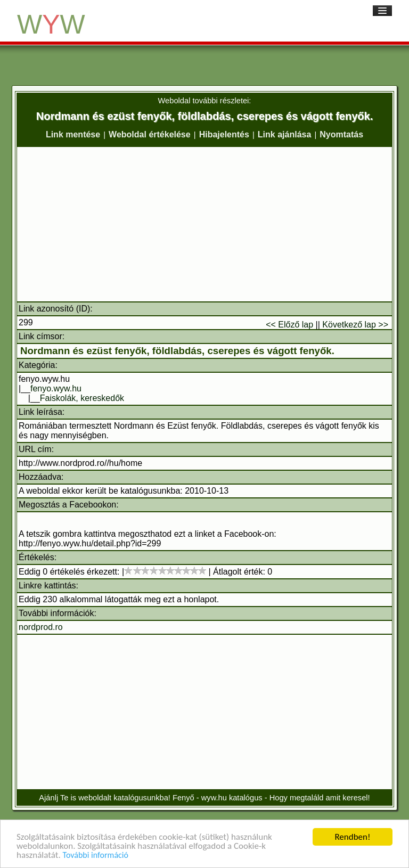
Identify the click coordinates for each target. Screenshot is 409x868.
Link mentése (73, 134)
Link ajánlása (285, 134)
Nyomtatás (341, 134)
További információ (96, 855)
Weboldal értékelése (150, 134)
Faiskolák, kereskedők (82, 398)
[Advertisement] (204, 224)
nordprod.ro (41, 627)
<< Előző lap (289, 325)
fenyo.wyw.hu (56, 388)
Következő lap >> (355, 325)
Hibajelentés (224, 134)
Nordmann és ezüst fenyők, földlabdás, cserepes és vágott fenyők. (177, 351)
